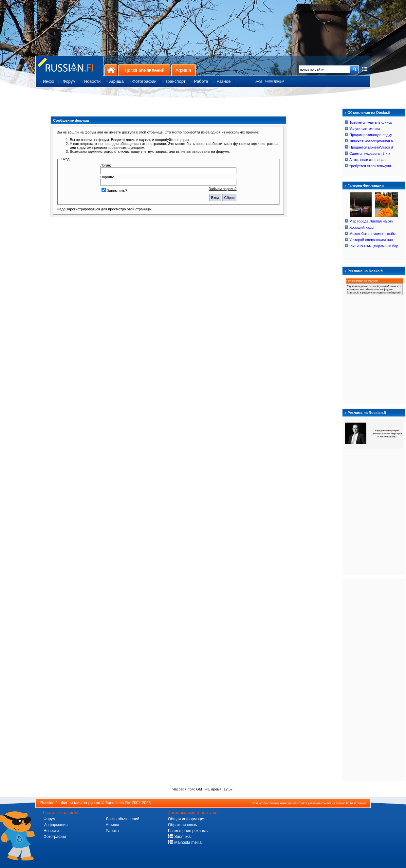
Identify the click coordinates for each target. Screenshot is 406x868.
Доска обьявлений (123, 819)
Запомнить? (114, 191)
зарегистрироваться (83, 209)
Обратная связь (182, 825)
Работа (112, 831)
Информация (55, 825)
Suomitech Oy (118, 803)
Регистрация (275, 81)
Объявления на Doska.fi (369, 113)
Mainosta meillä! (185, 842)
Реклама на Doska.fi (365, 271)
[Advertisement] (374, 680)
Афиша (184, 70)
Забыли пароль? (223, 189)
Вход (258, 81)
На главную (111, 70)
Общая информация (187, 819)
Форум (49, 819)
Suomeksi (180, 837)
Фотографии (55, 837)
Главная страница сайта (69, 66)
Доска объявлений (144, 70)
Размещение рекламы (188, 831)
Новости (51, 831)
